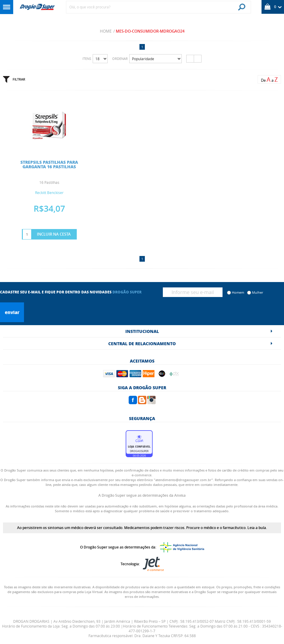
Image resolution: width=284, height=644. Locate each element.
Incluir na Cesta (54, 234)
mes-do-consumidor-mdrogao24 (150, 31)
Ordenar (120, 59)
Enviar (12, 312)
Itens (87, 59)
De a (269, 79)
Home (106, 31)
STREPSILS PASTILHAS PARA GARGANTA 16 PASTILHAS (49, 164)
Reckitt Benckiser (49, 193)
